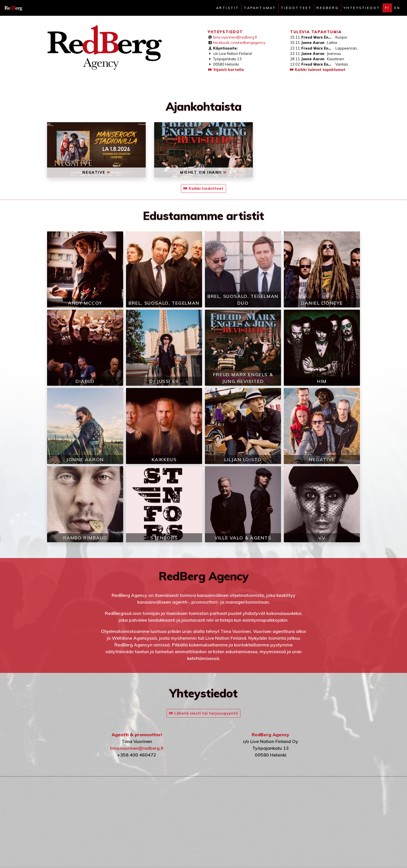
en (397, 8)
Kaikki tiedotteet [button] (203, 188)
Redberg (328, 8)
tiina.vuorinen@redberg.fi (235, 37)
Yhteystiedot (362, 8)
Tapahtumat (260, 8)
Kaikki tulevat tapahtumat (318, 70)
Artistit (228, 8)
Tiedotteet (296, 8)
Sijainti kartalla (226, 70)
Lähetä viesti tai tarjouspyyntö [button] (203, 713)
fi (387, 8)
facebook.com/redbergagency (239, 43)
